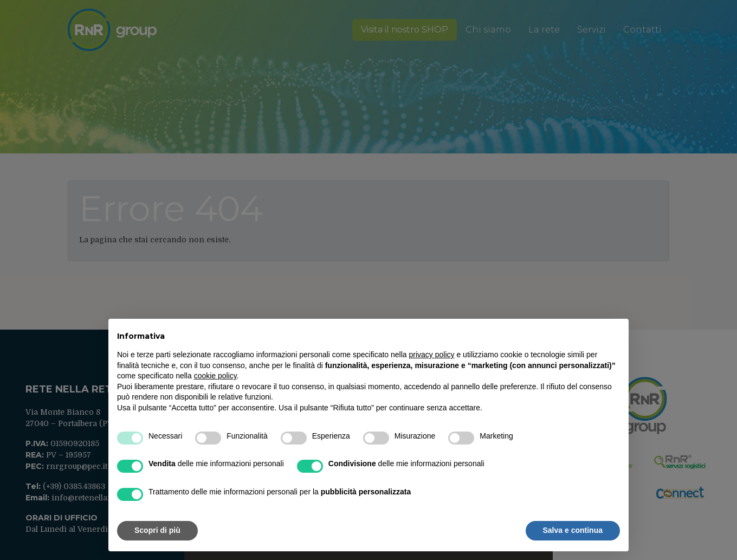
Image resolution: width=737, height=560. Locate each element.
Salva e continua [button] (573, 530)
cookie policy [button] (215, 376)
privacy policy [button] (432, 355)
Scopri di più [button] (157, 530)
